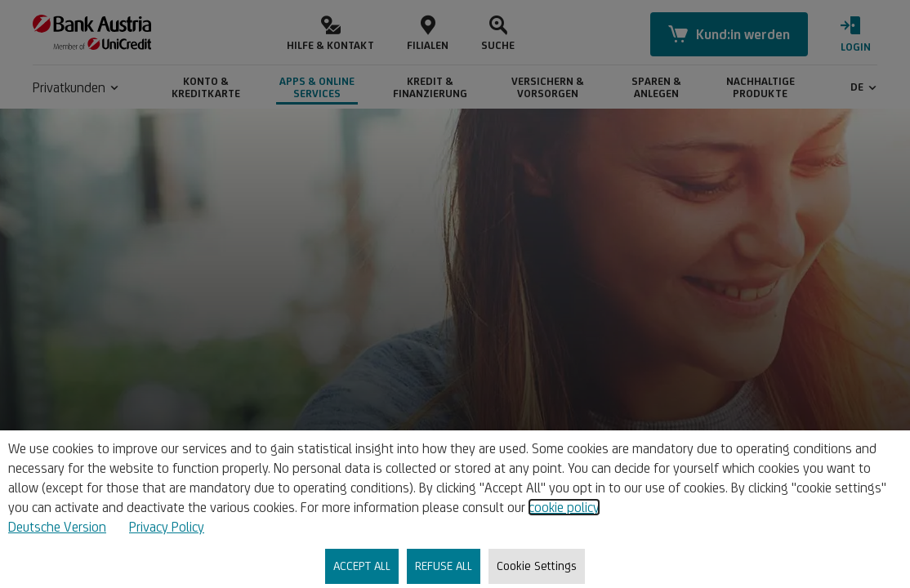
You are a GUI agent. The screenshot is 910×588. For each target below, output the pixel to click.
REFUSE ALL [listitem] (444, 566)
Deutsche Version (57, 527)
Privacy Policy (167, 527)
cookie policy (564, 507)
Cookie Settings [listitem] (537, 566)
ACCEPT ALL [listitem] (362, 566)
